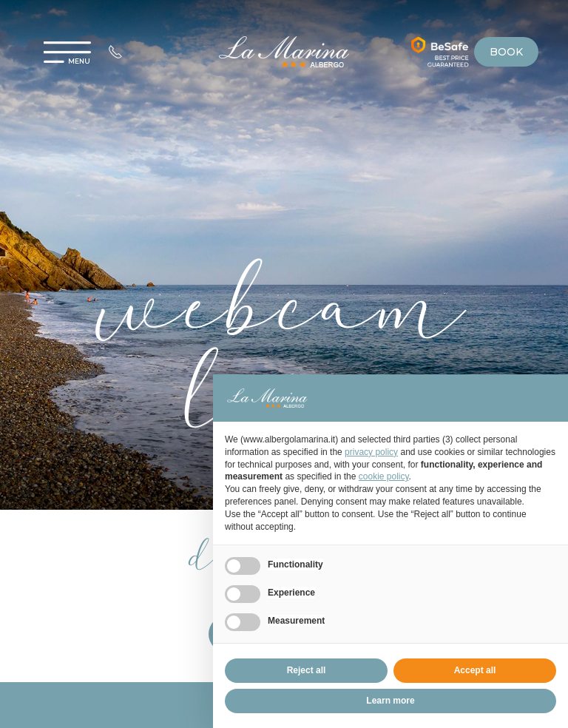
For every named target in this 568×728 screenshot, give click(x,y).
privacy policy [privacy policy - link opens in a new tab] (371, 452)
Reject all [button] (307, 670)
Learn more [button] (390, 701)
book (506, 52)
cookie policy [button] (384, 476)
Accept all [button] (475, 670)
